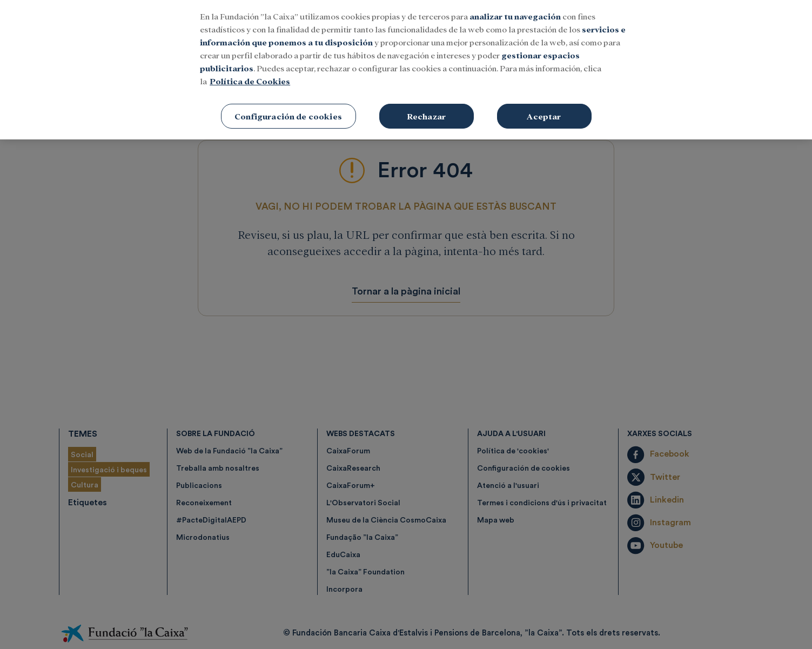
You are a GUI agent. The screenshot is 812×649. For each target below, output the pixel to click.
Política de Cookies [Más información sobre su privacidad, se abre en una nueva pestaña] (250, 73)
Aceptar (544, 108)
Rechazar (426, 108)
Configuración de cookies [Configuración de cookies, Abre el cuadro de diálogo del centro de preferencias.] (288, 108)
